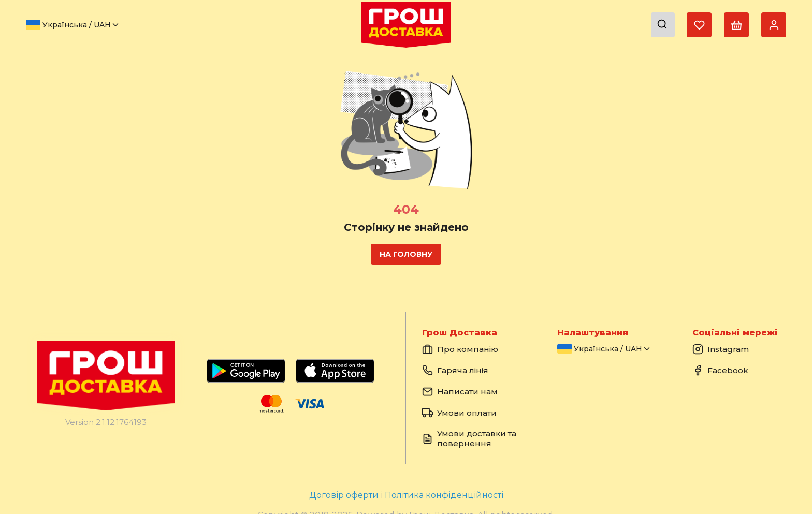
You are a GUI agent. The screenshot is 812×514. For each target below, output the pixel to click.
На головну (406, 254)
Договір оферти (345, 495)
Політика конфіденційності (444, 495)
